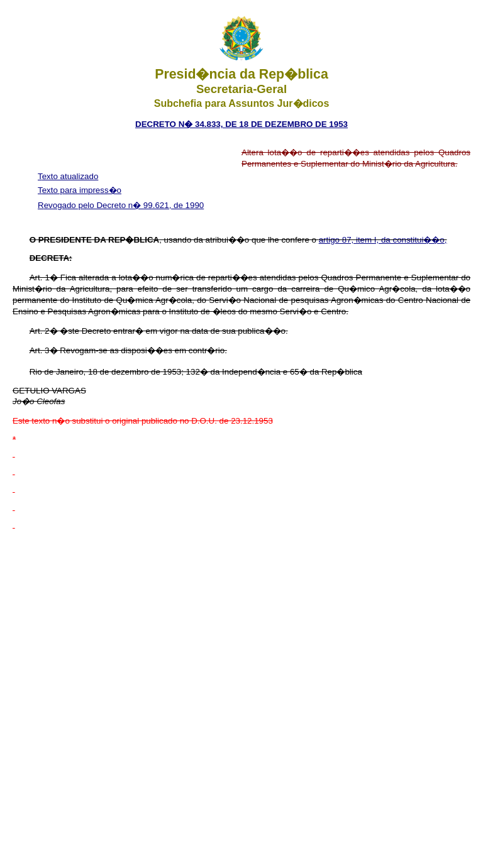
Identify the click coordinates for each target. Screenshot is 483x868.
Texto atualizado (68, 176)
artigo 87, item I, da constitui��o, (383, 240)
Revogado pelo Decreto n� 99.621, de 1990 (121, 205)
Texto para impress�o (80, 190)
